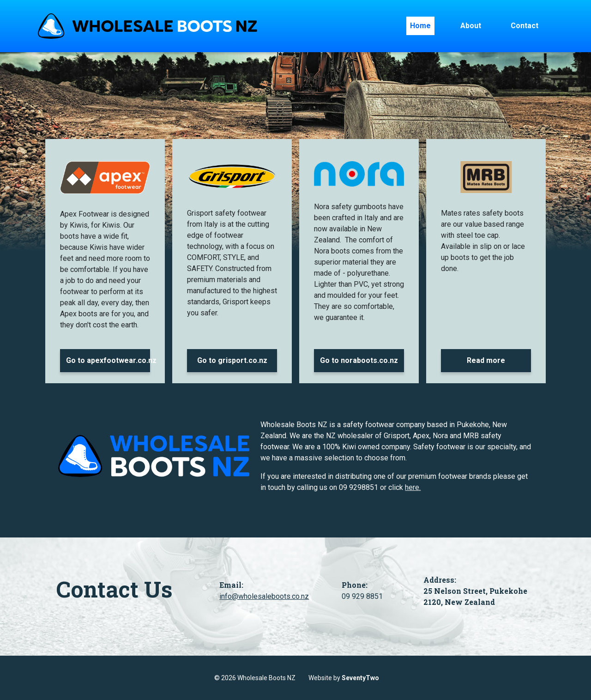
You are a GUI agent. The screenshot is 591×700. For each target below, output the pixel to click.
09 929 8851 (362, 596)
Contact (525, 26)
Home (420, 26)
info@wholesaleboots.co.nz (264, 596)
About (471, 26)
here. (413, 487)
